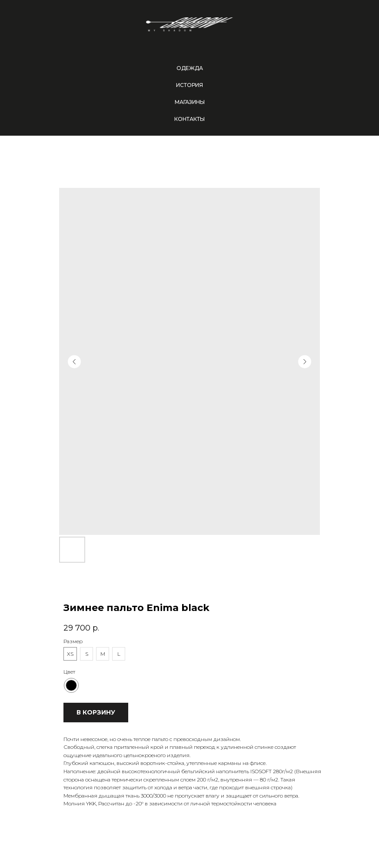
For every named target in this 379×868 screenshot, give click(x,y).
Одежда (190, 68)
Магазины (190, 102)
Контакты (189, 119)
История (189, 85)
